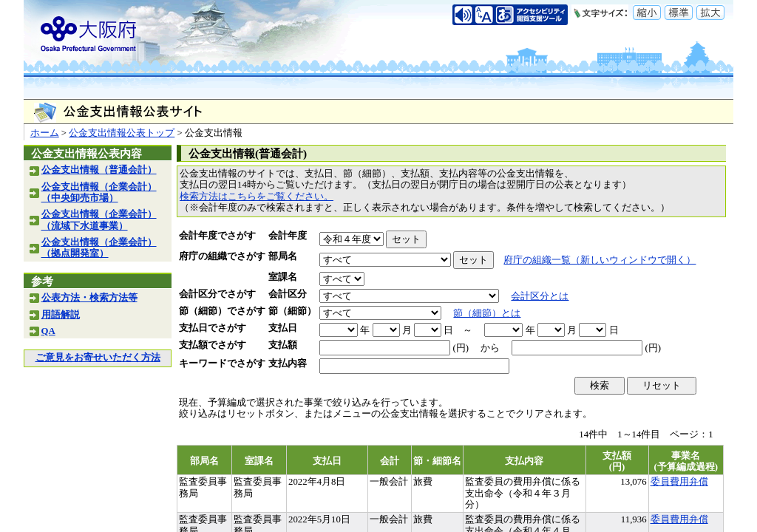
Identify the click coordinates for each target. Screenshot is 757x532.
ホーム (45, 133)
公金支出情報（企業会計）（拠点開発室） (99, 248)
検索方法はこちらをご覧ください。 (257, 197)
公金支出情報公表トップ (122, 133)
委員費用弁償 (679, 482)
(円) (461, 348)
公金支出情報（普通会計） (99, 170)
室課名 (283, 277)
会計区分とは (540, 296)
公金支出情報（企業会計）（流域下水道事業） (99, 220)
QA (48, 331)
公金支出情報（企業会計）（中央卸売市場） (99, 192)
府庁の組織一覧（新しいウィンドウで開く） (600, 260)
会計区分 (288, 294)
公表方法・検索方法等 (89, 298)
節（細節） (292, 311)
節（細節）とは (487, 313)
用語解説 (61, 315)
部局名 (283, 256)
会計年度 (288, 236)
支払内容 (288, 364)
